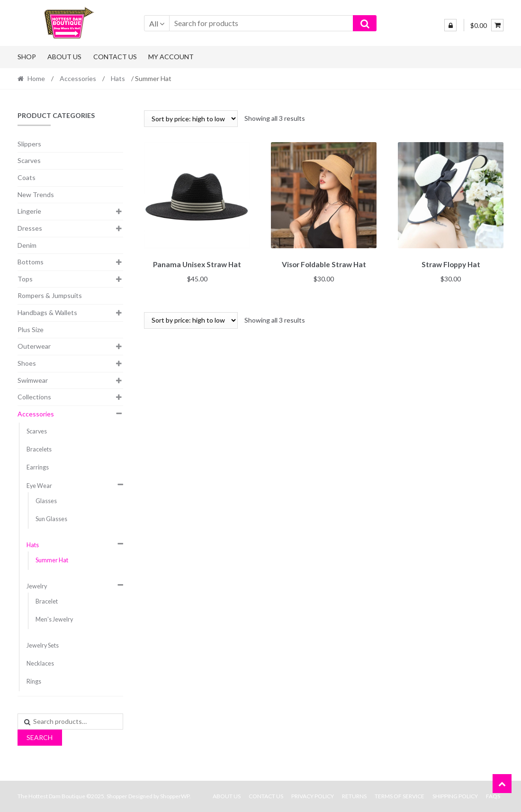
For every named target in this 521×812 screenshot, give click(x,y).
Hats (118, 78)
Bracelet (47, 601)
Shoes (27, 363)
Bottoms (31, 262)
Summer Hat (52, 560)
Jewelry (37, 586)
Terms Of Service (400, 796)
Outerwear (34, 346)
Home (36, 78)
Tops (25, 279)
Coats (27, 177)
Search (40, 737)
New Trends (36, 194)
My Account (171, 57)
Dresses (30, 228)
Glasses (46, 501)
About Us (64, 57)
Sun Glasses (51, 519)
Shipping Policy (455, 796)
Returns (354, 796)
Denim (27, 245)
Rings (34, 681)
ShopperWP (175, 796)
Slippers (29, 144)
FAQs (493, 796)
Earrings (38, 467)
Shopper (117, 796)
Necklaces (40, 663)
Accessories (78, 78)
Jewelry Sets (43, 645)
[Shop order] (191, 119)
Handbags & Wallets (47, 312)
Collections (34, 397)
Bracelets (39, 449)
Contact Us (115, 57)
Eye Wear (39, 486)
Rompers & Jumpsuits (50, 295)
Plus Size (31, 329)
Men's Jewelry (54, 619)
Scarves (29, 160)
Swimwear (33, 380)
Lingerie (29, 211)
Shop (27, 57)
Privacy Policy (313, 796)
